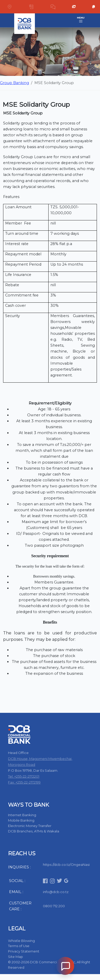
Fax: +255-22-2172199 (24, 782)
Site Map (16, 957)
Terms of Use (19, 946)
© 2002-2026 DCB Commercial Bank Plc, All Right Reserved (49, 965)
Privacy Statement (24, 951)
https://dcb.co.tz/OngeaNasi (66, 865)
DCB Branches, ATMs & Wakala (34, 831)
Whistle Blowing (21, 941)
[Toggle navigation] (81, 20)
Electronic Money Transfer (30, 826)
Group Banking (14, 83)
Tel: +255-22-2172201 (24, 776)
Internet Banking (22, 815)
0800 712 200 (54, 906)
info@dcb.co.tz (56, 892)
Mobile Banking (21, 820)
